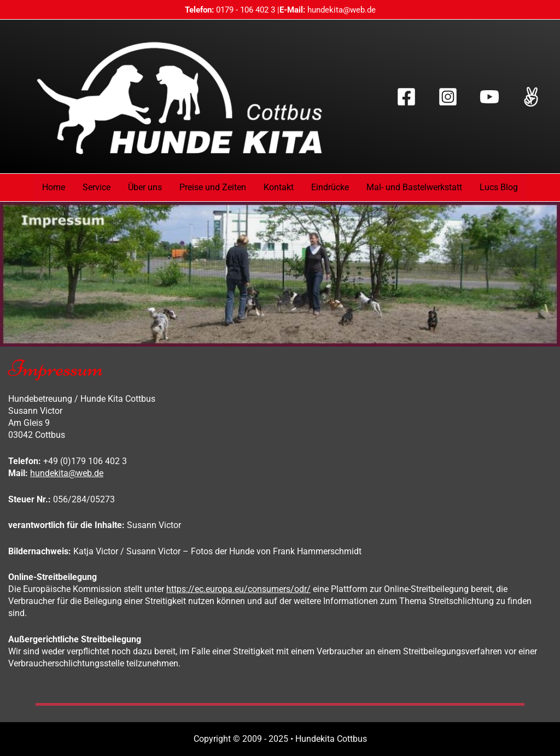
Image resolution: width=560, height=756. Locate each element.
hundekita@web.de (342, 10)
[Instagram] (448, 97)
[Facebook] (406, 97)
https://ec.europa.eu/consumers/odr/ (238, 589)
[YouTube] (489, 97)
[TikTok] (531, 97)
